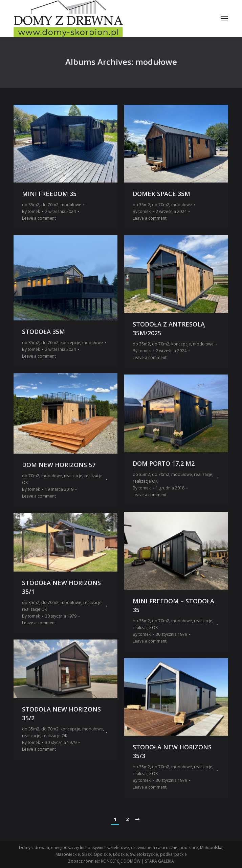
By (31, 211)
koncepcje (70, 343)
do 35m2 (31, 205)
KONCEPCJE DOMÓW (121, 861)
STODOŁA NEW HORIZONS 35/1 (61, 587)
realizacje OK (145, 481)
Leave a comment (39, 218)
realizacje (73, 476)
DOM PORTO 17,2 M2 (164, 463)
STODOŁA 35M (43, 332)
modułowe (71, 205)
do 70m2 (50, 205)
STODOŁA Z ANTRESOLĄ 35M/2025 (169, 329)
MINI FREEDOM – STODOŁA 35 (173, 605)
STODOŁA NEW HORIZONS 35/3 (172, 751)
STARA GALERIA (159, 861)
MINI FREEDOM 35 (49, 194)
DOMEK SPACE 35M (161, 194)
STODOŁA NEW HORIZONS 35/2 (61, 714)
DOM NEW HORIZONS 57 (59, 465)
